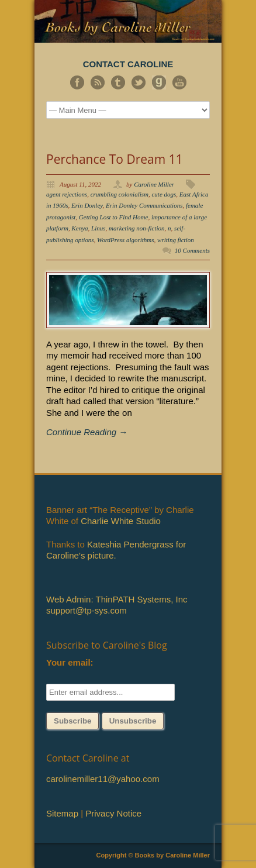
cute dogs (164, 194)
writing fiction (176, 240)
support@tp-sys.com (87, 610)
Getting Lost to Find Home (114, 217)
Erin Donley (87, 205)
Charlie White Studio (121, 521)
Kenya (79, 228)
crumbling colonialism (120, 194)
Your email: (70, 662)
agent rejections (67, 194)
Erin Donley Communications (144, 205)
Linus (98, 228)
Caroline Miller (154, 184)
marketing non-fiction (137, 228)
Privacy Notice (113, 813)
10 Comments (192, 250)
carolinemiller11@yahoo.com (103, 779)
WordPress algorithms (126, 240)
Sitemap (62, 813)
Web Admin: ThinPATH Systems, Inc (117, 599)
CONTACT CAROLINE (128, 64)
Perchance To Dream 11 (115, 159)
